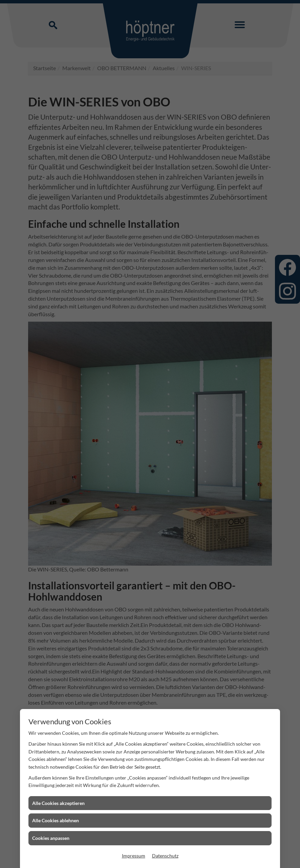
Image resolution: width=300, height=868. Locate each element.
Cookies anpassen (51, 838)
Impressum (134, 856)
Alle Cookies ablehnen (56, 820)
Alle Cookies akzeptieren (58, 803)
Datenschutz (165, 856)
